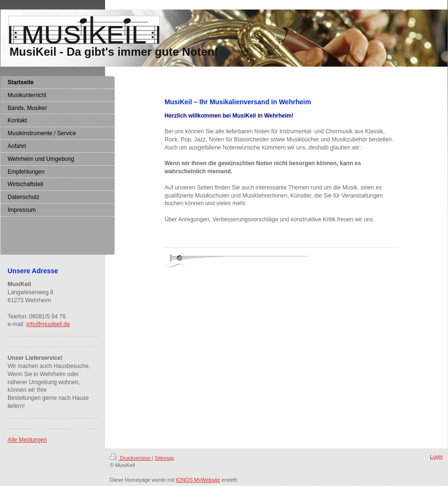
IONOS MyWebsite (198, 480)
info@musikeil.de (48, 324)
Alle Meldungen (27, 440)
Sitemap (164, 458)
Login (436, 456)
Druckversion (131, 458)
